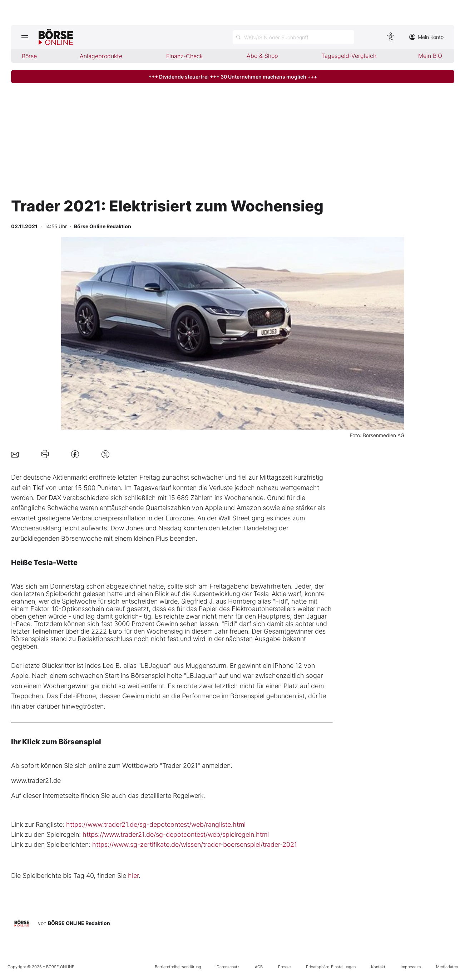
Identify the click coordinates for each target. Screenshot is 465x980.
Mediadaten (447, 967)
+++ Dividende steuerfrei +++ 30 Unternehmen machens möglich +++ (233, 77)
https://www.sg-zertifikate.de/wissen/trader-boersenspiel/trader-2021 (195, 844)
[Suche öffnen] (293, 37)
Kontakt (378, 967)
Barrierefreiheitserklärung (178, 967)
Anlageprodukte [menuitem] (101, 56)
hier (133, 876)
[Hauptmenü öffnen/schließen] (25, 37)
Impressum (411, 967)
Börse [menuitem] (29, 56)
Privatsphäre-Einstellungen (331, 967)
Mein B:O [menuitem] (430, 56)
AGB (259, 967)
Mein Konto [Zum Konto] (426, 37)
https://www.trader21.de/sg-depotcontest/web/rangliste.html (156, 824)
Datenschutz (228, 967)
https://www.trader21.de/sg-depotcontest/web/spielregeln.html (176, 834)
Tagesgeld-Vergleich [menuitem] (349, 56)
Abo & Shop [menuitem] (262, 56)
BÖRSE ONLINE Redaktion (79, 923)
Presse (284, 967)
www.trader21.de (36, 781)
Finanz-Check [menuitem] (184, 56)
